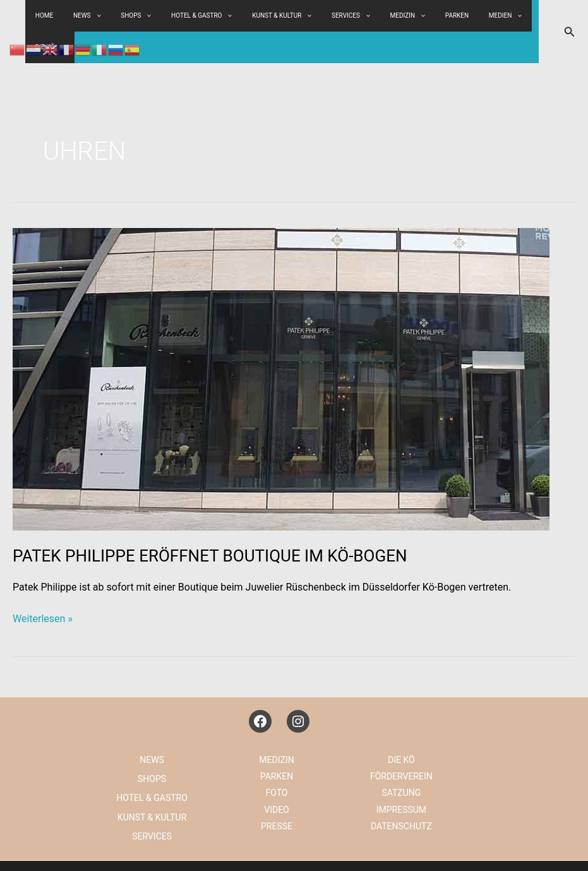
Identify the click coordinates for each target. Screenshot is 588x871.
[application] (155, 16)
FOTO (277, 761)
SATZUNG (401, 761)
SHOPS (145, 16)
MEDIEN (470, 16)
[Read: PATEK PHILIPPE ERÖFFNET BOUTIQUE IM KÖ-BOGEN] (281, 347)
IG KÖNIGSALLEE (448, 850)
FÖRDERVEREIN (401, 745)
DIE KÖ (514, 16)
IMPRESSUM (401, 778)
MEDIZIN (387, 16)
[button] (570, 16)
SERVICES (338, 16)
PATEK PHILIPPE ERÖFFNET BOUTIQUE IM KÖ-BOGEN (210, 524)
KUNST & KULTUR (276, 16)
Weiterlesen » (43, 587)
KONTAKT (516, 850)
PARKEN (429, 15)
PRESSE (277, 795)
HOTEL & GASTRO (203, 16)
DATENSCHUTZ (401, 795)
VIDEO (277, 778)
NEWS (152, 728)
